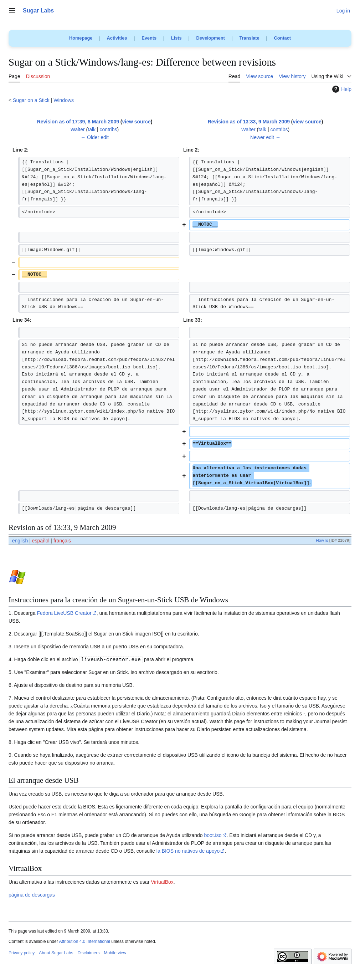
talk (92, 129)
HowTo (322, 540)
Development (210, 38)
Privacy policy (22, 953)
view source (137, 122)
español (41, 541)
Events (149, 38)
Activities (117, 38)
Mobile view (115, 953)
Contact (282, 38)
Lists (176, 38)
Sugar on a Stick (31, 100)
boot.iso (213, 835)
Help (341, 89)
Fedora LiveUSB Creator (64, 613)
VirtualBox (162, 882)
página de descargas (32, 895)
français (62, 541)
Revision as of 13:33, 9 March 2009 (249, 122)
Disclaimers (88, 953)
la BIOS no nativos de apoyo (188, 851)
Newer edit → (265, 137)
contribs (109, 129)
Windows (64, 100)
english (20, 541)
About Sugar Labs (56, 953)
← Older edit (95, 137)
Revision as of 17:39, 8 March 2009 (78, 122)
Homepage (81, 38)
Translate (250, 38)
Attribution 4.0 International (84, 941)
